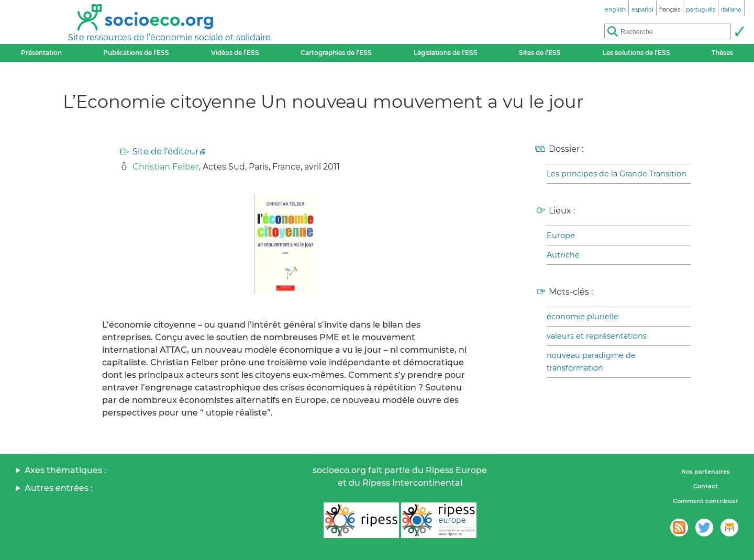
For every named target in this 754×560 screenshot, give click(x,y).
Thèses (722, 53)
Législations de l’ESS (446, 53)
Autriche (563, 255)
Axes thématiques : (65, 470)
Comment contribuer (706, 501)
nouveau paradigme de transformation (591, 362)
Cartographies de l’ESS (336, 53)
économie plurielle (583, 317)
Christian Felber (166, 167)
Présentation (41, 53)
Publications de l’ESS (136, 53)
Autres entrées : (59, 488)
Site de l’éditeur (165, 152)
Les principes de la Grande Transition (617, 174)
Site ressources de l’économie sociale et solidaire (169, 37)
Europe (561, 236)
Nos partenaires (706, 472)
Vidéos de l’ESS (235, 53)
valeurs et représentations (597, 336)
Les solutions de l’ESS (636, 53)
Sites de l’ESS (540, 53)
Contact (706, 486)
